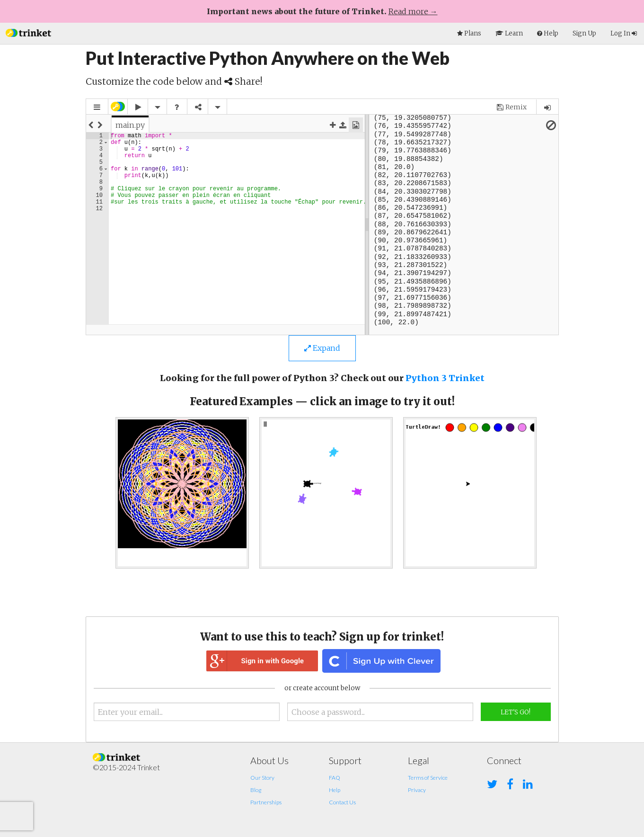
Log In (624, 33)
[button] (28, 32)
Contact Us (342, 802)
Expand (322, 348)
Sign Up (584, 33)
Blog (256, 790)
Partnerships (266, 802)
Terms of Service (428, 778)
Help (335, 790)
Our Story (262, 778)
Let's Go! (516, 712)
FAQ (335, 778)
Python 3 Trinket (445, 378)
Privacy (417, 790)
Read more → (413, 11)
